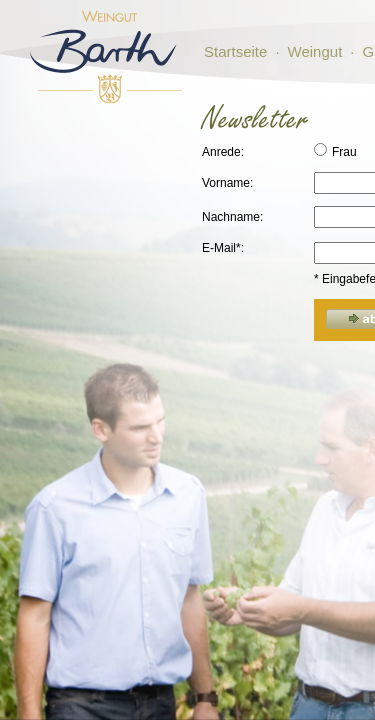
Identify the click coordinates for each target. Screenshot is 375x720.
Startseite (235, 51)
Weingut (315, 51)
